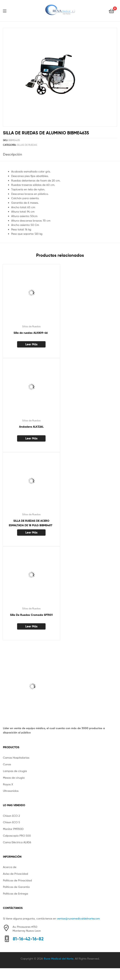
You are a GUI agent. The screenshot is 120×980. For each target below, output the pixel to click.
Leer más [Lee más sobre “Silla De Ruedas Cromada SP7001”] (31, 626)
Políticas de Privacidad (17, 880)
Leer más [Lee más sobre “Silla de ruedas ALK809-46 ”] (31, 344)
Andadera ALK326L (31, 427)
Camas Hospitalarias (16, 758)
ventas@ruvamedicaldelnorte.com (78, 918)
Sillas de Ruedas (27, 145)
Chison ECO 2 (11, 816)
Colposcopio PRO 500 (17, 836)
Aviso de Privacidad (16, 874)
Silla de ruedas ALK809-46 (31, 333)
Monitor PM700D (13, 829)
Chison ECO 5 (11, 822)
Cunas (7, 764)
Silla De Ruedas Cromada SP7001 (31, 615)
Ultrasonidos (11, 791)
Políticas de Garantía (16, 887)
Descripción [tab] (12, 154)
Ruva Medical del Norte (59, 959)
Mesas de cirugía (14, 778)
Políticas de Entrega (16, 893)
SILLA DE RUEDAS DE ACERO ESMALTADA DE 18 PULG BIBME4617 (31, 523)
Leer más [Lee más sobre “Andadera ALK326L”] (31, 438)
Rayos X (8, 784)
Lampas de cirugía (15, 771)
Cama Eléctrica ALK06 (17, 842)
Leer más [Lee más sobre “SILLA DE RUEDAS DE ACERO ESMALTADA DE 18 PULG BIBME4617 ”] (31, 532)
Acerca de (10, 867)
